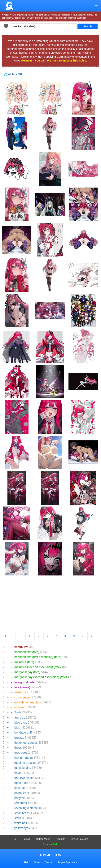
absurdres (21, 692)
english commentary (28, 702)
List (14, 839)
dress (18, 748)
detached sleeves (26, 743)
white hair (21, 823)
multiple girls (23, 768)
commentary (23, 697)
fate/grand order (25, 682)
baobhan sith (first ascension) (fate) (38, 657)
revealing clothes (26, 808)
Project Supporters (67, 862)
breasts (19, 738)
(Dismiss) (81, 18)
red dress (21, 803)
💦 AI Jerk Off (13, 74)
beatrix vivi (21, 647)
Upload (26, 839)
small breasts (23, 813)
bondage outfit (24, 732)
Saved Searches (80, 839)
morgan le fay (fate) (27, 672)
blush (18, 727)
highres (19, 707)
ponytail (20, 798)
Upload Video (43, 839)
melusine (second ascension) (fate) (38, 667)
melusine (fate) (24, 662)
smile (18, 818)
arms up (20, 718)
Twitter (37, 862)
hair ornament (24, 758)
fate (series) (22, 687)
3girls (18, 712)
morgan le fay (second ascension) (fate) (41, 677)
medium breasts (25, 763)
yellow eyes (22, 828)
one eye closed (24, 778)
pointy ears (22, 793)
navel (18, 773)
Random (61, 839)
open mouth (22, 783)
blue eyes (21, 723)
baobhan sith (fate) (27, 652)
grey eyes (21, 753)
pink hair (20, 788)
